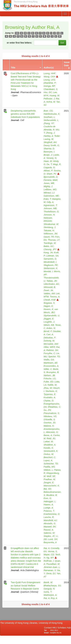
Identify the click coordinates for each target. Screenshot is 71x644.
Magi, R (57, 164)
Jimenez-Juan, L (52, 567)
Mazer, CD (49, 555)
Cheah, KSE (51, 300)
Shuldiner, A (50, 445)
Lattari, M (48, 442)
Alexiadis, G (50, 523)
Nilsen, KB (49, 325)
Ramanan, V (50, 570)
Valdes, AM (49, 293)
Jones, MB (49, 183)
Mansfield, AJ (50, 520)
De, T (49, 164)
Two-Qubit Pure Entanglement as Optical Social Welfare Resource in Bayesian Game (26, 586)
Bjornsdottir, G (51, 177)
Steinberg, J (50, 227)
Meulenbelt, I (50, 262)
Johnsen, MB (50, 208)
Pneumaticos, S (51, 413)
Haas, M (48, 161)
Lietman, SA (52, 256)
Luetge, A (48, 508)
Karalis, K (48, 448)
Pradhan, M (49, 479)
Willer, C (48, 369)
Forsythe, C (49, 353)
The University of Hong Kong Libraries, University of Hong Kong (32, 623)
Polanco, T (49, 511)
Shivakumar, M (51, 224)
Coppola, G (49, 167)
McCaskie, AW (51, 344)
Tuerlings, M (50, 243)
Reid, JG (51, 438)
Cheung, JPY (51, 249)
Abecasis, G (52, 432)
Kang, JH (48, 253)
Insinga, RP (49, 86)
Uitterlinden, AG (51, 284)
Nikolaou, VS (50, 416)
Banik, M (48, 582)
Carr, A (50, 334)
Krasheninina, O (51, 514)
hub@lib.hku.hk (56, 633)
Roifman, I (49, 561)
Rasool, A (48, 530)
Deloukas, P (50, 338)
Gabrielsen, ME (51, 196)
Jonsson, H (49, 215)
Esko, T (47, 199)
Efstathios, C (54, 407)
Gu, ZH (47, 410)
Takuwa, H (49, 230)
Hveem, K (48, 309)
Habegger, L (50, 501)
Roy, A (54, 598)
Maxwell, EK (50, 527)
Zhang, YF (49, 123)
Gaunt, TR (49, 237)
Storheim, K (51, 391)
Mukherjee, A (50, 595)
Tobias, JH (52, 281)
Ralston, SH (52, 350)
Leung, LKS (49, 80)
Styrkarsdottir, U (51, 316)
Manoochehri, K (51, 486)
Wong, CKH (51, 77)
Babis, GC (49, 246)
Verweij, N (51, 158)
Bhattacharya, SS (52, 586)
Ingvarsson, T (50, 205)
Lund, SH (53, 539)
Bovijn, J (48, 155)
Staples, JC (49, 536)
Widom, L (48, 470)
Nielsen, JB (49, 375)
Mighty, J (48, 186)
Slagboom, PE (51, 265)
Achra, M (51, 102)
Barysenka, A (50, 542)
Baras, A (48, 435)
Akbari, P (48, 171)
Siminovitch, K (51, 451)
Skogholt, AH (50, 142)
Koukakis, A (49, 397)
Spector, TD (54, 356)
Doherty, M (49, 341)
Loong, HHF (50, 73)
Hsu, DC (48, 92)
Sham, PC (53, 174)
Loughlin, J (49, 322)
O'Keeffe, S (49, 420)
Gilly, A (50, 202)
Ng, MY (51, 558)
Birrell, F (48, 331)
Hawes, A (48, 505)
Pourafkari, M (53, 564)
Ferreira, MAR (51, 180)
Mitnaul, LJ (49, 193)
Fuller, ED (48, 382)
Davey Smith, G (51, 145)
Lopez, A (48, 460)
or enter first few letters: (19, 43)
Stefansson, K (50, 268)
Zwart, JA (48, 290)
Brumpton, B (52, 372)
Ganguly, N (49, 589)
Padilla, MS (49, 467)
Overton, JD (50, 423)
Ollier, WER (49, 347)
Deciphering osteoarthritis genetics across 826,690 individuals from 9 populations (25, 114)
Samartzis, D (50, 259)
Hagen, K (48, 306)
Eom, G (47, 498)
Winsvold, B (49, 287)
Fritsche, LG (50, 379)
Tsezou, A (55, 297)
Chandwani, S (50, 89)
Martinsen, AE (50, 363)
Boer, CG (48, 111)
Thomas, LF (54, 240)
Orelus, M (48, 454)
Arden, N (51, 328)
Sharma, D (49, 149)
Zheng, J (50, 133)
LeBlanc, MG (50, 190)
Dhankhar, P (50, 83)
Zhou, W (48, 388)
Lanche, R (49, 517)
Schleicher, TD (51, 464)
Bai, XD (47, 489)
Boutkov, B (52, 495)
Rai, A (47, 548)
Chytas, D (48, 401)
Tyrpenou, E (50, 394)
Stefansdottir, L (51, 120)
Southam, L (49, 117)
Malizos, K (49, 426)
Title (13, 68)
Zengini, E (49, 483)
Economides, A (51, 366)
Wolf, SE (51, 476)
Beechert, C (49, 457)
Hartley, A (48, 136)
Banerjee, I (49, 152)
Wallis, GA (49, 360)
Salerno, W (49, 533)
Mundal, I (48, 271)
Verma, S (52, 551)
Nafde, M (52, 385)
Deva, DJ (51, 573)
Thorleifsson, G (51, 212)
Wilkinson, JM (50, 234)
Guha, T (48, 592)
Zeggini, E (49, 319)
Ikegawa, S (49, 303)
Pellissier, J (49, 99)
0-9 (17, 33)
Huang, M (54, 95)
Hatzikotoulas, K (52, 114)
